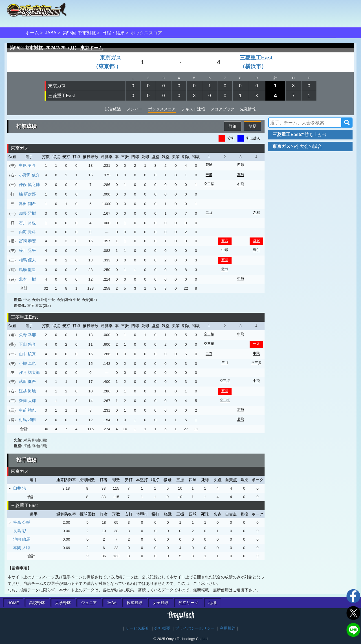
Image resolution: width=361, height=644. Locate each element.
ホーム (32, 33)
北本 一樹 (27, 279)
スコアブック (223, 109)
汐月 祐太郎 (29, 372)
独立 (188, 603)
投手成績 (27, 460)
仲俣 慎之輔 (29, 185)
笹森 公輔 (22, 522)
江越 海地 (27, 391)
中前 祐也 (27, 410)
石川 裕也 (27, 223)
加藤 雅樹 (27, 213)
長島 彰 (20, 531)
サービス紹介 (137, 628)
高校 (37, 603)
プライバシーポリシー (195, 628)
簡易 (252, 126)
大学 (63, 603)
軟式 (135, 603)
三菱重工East (61, 96)
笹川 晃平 (27, 250)
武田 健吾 (27, 381)
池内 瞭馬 (22, 539)
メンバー (135, 109)
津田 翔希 (27, 204)
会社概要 (162, 628)
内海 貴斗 (27, 232)
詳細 (233, 126)
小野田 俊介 (29, 175)
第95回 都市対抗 (79, 33)
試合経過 (113, 109)
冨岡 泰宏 (27, 241)
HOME (13, 603)
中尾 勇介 (27, 165)
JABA (51, 33)
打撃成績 (27, 126)
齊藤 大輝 (27, 401)
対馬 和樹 (27, 420)
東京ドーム (92, 48)
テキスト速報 (193, 109)
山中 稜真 (27, 354)
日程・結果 (113, 33)
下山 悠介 (27, 344)
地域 (212, 603)
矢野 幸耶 (27, 335)
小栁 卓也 (27, 363)
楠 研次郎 (27, 194)
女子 (160, 603)
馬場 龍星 (27, 270)
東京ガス (57, 86)
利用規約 (228, 628)
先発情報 (248, 109)
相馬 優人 (27, 260)
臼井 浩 (20, 488)
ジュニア (89, 603)
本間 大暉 (22, 548)
